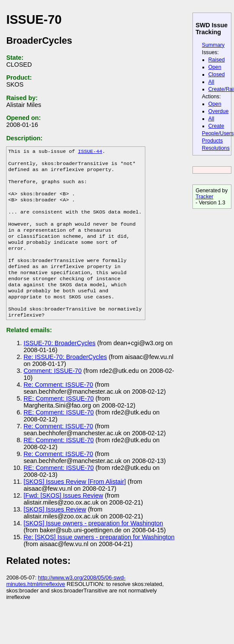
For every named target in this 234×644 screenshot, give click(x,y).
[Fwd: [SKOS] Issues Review (63, 520)
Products (212, 141)
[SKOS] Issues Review (55, 534)
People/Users (218, 133)
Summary (213, 45)
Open (215, 67)
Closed (217, 74)
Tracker (204, 197)
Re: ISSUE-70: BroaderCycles (65, 381)
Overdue (219, 111)
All (212, 82)
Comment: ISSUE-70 (52, 395)
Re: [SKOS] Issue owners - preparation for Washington (99, 561)
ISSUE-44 (90, 152)
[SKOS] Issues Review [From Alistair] (75, 506)
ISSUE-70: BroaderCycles (59, 367)
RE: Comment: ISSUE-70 (58, 423)
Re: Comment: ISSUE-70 (58, 409)
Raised (217, 60)
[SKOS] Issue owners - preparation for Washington (93, 547)
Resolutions (216, 148)
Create (216, 126)
